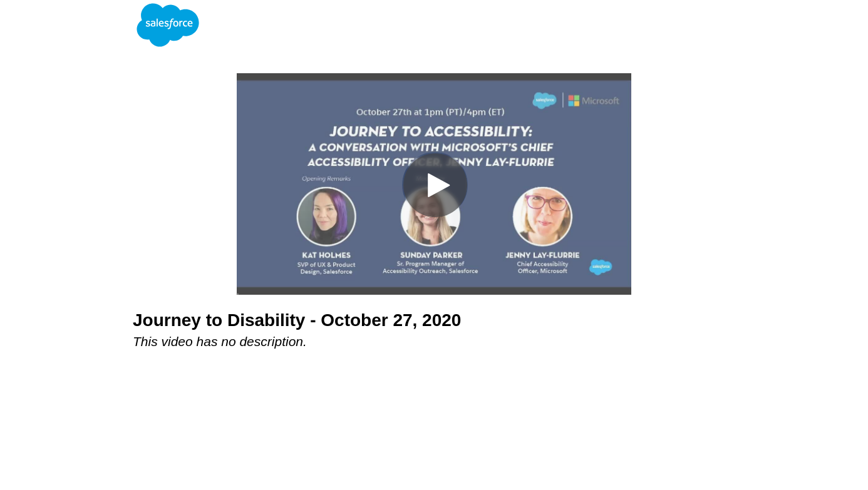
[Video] (434, 184)
